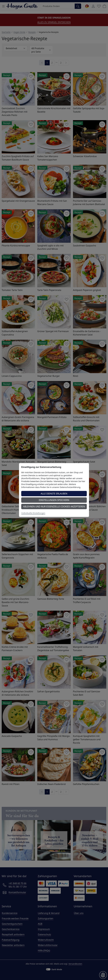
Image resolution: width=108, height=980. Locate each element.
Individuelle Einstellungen (33, 513)
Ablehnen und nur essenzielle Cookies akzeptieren (54, 507)
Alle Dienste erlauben (54, 494)
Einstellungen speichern (54, 500)
